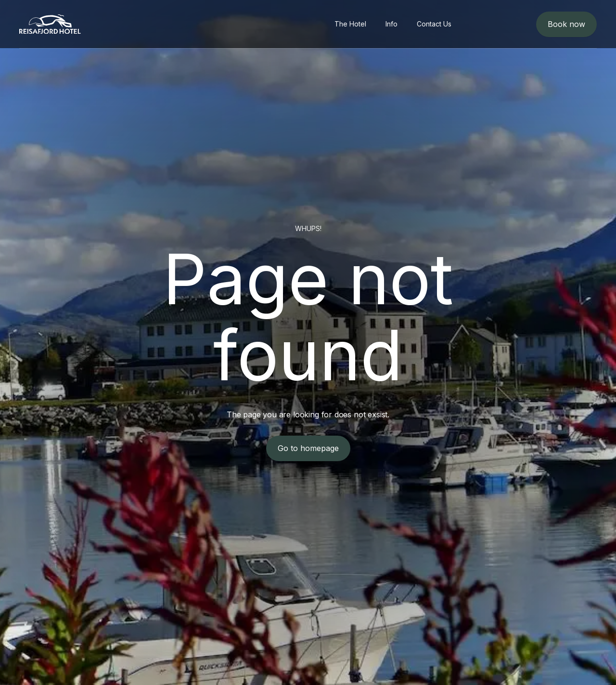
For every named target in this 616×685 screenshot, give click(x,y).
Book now (566, 24)
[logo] (50, 24)
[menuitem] (350, 24)
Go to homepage (308, 448)
